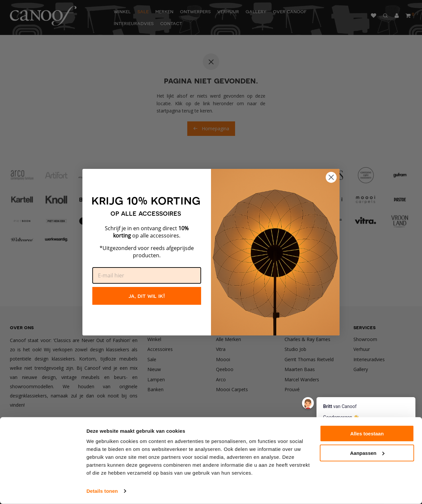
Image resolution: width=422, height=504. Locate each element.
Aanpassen (367, 453)
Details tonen (102, 491)
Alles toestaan (367, 434)
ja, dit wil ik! (147, 296)
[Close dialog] (331, 177)
